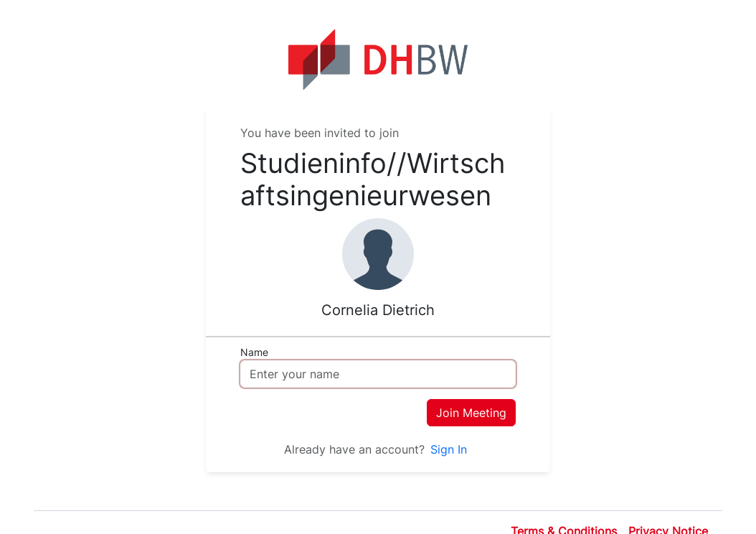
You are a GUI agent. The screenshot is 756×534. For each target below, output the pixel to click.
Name (254, 352)
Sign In (449, 449)
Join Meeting (471, 413)
